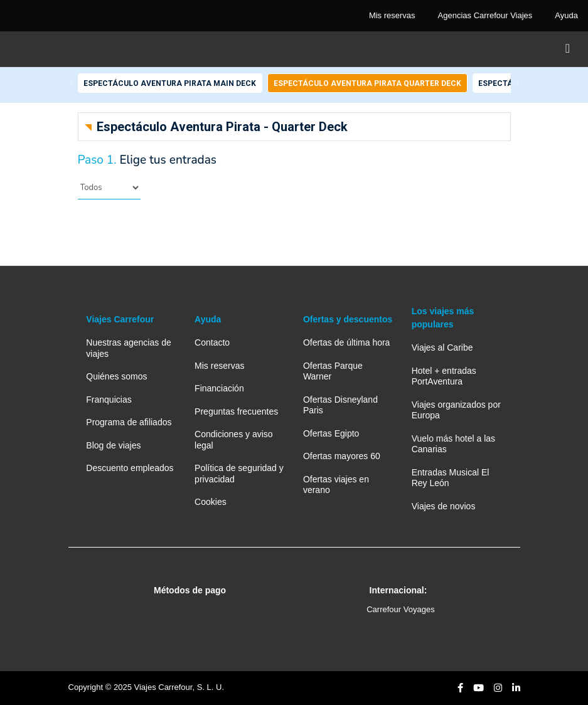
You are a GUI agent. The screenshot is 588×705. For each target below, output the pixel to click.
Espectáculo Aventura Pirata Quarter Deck (367, 83)
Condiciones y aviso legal (234, 439)
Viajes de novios (444, 506)
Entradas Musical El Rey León (451, 478)
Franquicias (109, 400)
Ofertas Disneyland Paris (340, 405)
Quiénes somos (116, 376)
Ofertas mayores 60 (342, 456)
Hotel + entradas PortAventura (444, 376)
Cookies (211, 502)
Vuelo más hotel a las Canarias (453, 444)
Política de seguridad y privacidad (239, 473)
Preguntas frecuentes (236, 411)
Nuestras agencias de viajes (128, 348)
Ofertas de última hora (347, 342)
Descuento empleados (130, 468)
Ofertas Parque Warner (333, 371)
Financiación (219, 388)
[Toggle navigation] (568, 49)
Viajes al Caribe (442, 347)
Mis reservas (219, 366)
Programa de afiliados (129, 422)
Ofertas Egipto (331, 433)
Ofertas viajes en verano (336, 485)
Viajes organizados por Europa (456, 410)
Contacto (212, 342)
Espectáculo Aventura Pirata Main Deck (170, 83)
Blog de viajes (113, 445)
